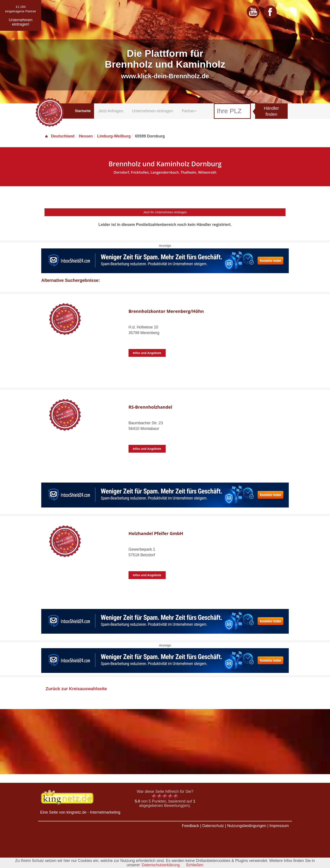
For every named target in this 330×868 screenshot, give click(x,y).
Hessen (86, 136)
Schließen (195, 865)
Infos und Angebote (147, 353)
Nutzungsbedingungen (247, 826)
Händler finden (271, 111)
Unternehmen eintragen (153, 111)
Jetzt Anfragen (111, 111)
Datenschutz (213, 826)
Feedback (191, 826)
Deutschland (59, 136)
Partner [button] (189, 111)
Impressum (279, 826)
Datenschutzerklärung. (161, 865)
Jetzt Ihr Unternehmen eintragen (165, 212)
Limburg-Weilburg (114, 136)
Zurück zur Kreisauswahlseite (76, 689)
